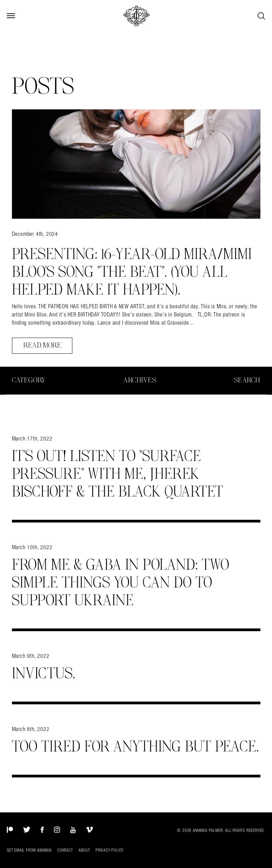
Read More (42, 345)
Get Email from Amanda (29, 850)
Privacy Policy (110, 850)
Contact (65, 850)
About (84, 850)
